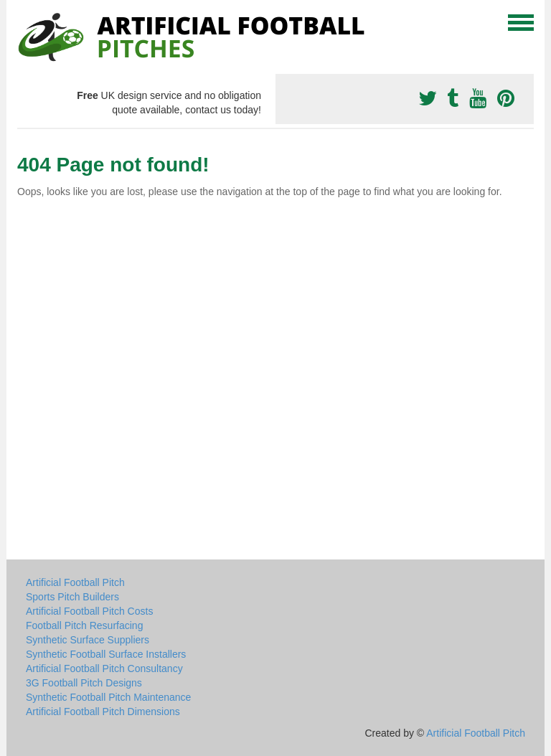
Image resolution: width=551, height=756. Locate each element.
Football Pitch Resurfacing (84, 625)
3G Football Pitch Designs (84, 683)
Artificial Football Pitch (75, 582)
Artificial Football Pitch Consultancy (104, 668)
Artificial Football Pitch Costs (89, 611)
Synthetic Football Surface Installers (106, 654)
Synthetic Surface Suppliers (88, 640)
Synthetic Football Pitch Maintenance (108, 697)
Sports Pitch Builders (72, 597)
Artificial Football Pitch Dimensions (103, 712)
